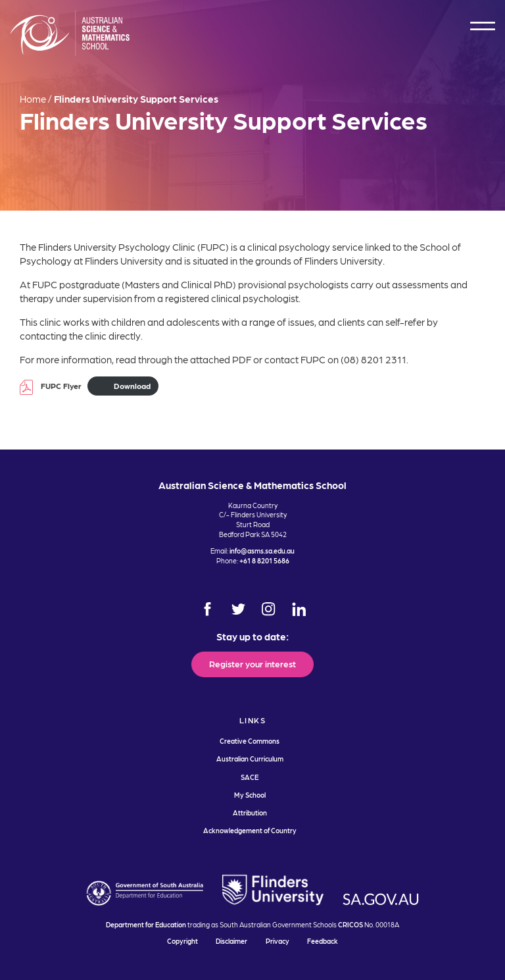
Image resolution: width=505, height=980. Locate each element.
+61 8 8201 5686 (264, 560)
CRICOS (350, 924)
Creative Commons (250, 741)
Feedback (323, 941)
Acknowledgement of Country (250, 830)
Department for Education (146, 924)
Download (132, 386)
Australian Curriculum (250, 759)
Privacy (277, 941)
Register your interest (252, 663)
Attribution (250, 812)
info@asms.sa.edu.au (262, 551)
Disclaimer (231, 941)
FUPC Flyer (61, 386)
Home (33, 99)
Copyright (182, 941)
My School (250, 795)
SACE (250, 777)
